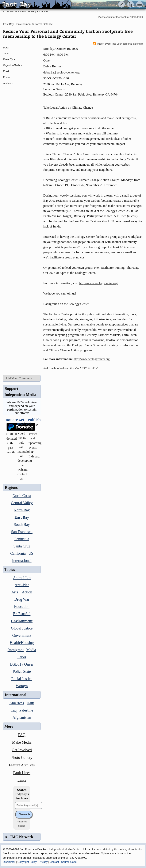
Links (22, 780)
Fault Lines (22, 773)
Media (31, 650)
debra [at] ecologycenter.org (61, 72)
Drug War (22, 599)
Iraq (13, 710)
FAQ (22, 735)
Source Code (69, 862)
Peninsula (22, 539)
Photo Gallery (22, 757)
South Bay (22, 524)
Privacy (43, 862)
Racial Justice (22, 679)
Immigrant (16, 650)
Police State (22, 671)
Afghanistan (22, 717)
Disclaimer (9, 862)
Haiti (30, 703)
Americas (17, 703)
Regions (11, 487)
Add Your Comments (19, 378)
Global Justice (22, 628)
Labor (22, 657)
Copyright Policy (27, 862)
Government (22, 635)
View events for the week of (121, 17)
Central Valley (22, 503)
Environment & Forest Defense (35, 24)
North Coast (22, 496)
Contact (54, 862)
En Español (22, 614)
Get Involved (22, 750)
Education (22, 607)
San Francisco (22, 532)
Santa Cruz (22, 546)
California (18, 553)
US (31, 553)
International (22, 561)
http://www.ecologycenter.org (98, 283)
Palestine (26, 710)
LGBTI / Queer (22, 664)
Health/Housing (22, 643)
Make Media (22, 742)
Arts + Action (22, 592)
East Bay (8, 24)
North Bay (22, 510)
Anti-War (22, 585)
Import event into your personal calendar (118, 44)
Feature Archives (22, 765)
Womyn (22, 686)
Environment (22, 621)
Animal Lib (22, 578)
